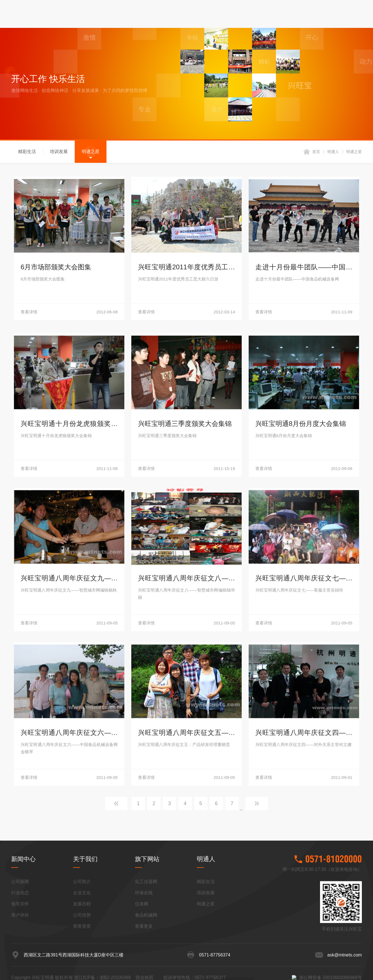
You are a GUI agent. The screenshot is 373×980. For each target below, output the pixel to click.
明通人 (333, 153)
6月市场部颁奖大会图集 (56, 268)
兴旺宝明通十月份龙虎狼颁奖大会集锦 (69, 583)
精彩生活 (27, 153)
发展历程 (82, 967)
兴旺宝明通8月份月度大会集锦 (301, 582)
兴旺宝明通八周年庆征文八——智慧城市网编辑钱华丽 (186, 738)
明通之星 (91, 153)
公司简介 (82, 945)
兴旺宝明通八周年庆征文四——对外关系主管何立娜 (304, 892)
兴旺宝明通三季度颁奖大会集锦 (185, 582)
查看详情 (69, 313)
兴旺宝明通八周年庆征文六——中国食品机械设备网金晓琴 (69, 892)
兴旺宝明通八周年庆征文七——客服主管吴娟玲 (304, 738)
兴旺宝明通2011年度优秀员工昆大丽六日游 (186, 269)
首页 (316, 153)
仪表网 (142, 967)
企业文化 (82, 956)
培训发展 (59, 153)
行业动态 (20, 956)
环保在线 (144, 956)
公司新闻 (20, 945)
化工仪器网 (146, 945)
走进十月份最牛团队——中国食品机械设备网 (304, 269)
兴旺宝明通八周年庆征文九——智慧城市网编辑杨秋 (69, 738)
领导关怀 (20, 967)
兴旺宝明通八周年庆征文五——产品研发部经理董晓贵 (186, 892)
